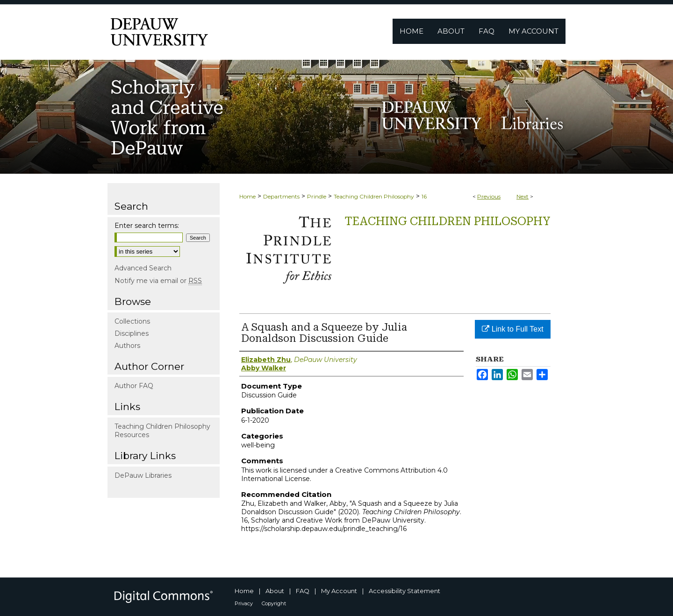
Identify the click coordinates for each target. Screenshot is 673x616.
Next (523, 196)
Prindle (317, 196)
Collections (132, 321)
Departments (281, 196)
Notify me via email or (158, 281)
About (275, 591)
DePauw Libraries (143, 475)
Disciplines (132, 333)
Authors (127, 346)
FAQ (303, 591)
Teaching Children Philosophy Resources (162, 431)
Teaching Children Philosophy (374, 196)
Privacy (244, 603)
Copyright (274, 603)
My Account (339, 591)
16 (424, 196)
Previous (489, 196)
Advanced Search (143, 268)
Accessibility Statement (405, 591)
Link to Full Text (512, 329)
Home (247, 196)
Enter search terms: (147, 226)
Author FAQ (134, 386)
